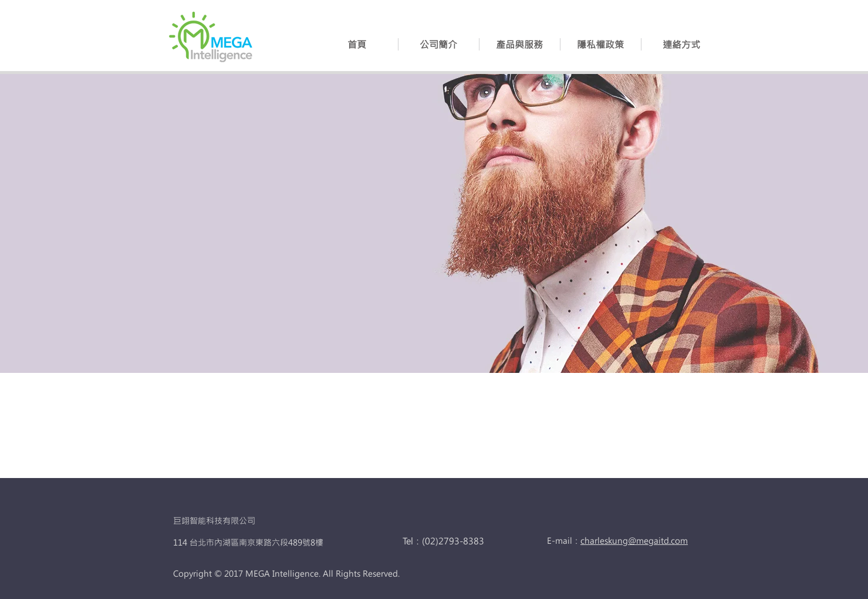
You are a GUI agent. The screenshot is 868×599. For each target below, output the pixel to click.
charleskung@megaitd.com (634, 541)
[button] (520, 44)
